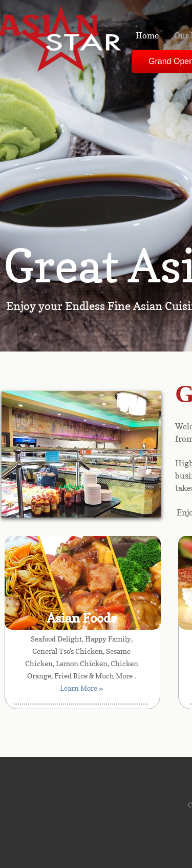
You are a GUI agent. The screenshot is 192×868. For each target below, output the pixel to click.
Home (147, 35)
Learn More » (81, 688)
